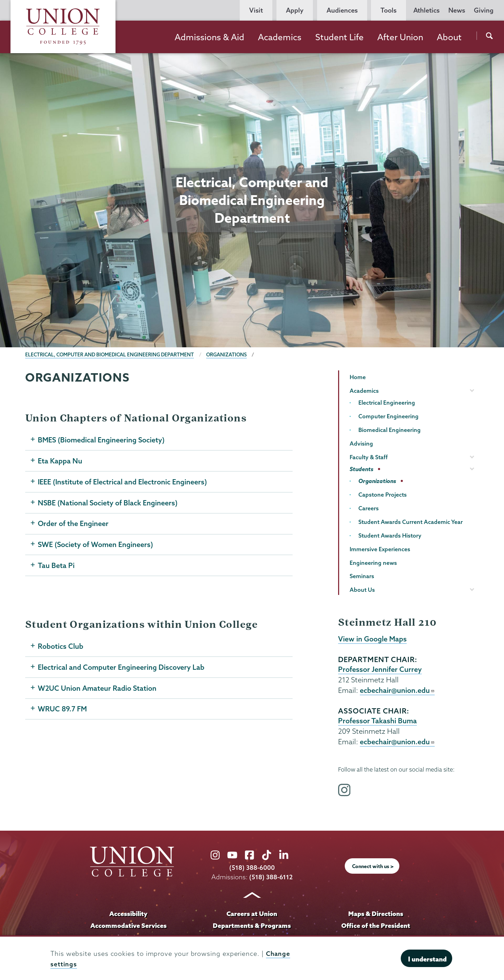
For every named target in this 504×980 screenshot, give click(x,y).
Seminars (362, 576)
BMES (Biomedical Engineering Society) (102, 440)
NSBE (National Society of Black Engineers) (108, 504)
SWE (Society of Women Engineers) (96, 547)
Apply (295, 10)
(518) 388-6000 (252, 869)
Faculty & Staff (369, 457)
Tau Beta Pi (56, 568)
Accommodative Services (128, 927)
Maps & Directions (376, 915)
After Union (400, 37)
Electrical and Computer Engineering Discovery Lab (121, 670)
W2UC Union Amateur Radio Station (98, 692)
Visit (256, 10)
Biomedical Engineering (390, 430)
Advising (361, 443)
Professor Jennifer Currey (380, 670)
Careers (369, 508)
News (457, 10)
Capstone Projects (383, 495)
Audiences (342, 10)
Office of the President (376, 927)
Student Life (339, 37)
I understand (427, 959)
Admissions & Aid (209, 37)
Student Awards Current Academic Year (411, 522)
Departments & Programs (252, 927)
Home (358, 377)
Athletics (426, 10)
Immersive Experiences (380, 549)
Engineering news (373, 563)
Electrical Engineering (387, 403)
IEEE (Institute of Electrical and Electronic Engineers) (123, 483)
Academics (280, 37)
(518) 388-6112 (271, 879)
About (449, 37)
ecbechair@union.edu (397, 691)
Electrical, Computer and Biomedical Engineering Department (112, 355)
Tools (388, 10)
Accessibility (128, 915)
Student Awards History (390, 535)
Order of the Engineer (73, 525)
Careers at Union (252, 915)
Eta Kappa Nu (60, 461)
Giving (484, 10)
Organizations (231, 355)
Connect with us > (373, 868)
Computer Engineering (388, 416)
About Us (362, 590)
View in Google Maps (373, 639)
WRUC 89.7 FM (63, 713)
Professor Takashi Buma (378, 722)
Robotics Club (61, 649)
